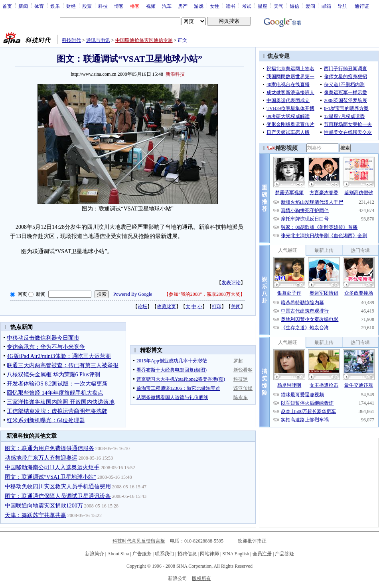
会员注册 (262, 554)
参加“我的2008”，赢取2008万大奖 (204, 294)
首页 (7, 6)
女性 (215, 6)
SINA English (236, 554)
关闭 (236, 307)
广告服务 (142, 554)
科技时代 (71, 40)
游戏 (199, 6)
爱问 (310, 6)
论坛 (142, 307)
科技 (103, 6)
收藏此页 (166, 307)
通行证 (362, 6)
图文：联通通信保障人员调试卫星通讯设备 (58, 496)
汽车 (167, 6)
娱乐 (55, 6)
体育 (39, 6)
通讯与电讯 (98, 40)
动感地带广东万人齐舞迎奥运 (41, 458)
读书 (231, 6)
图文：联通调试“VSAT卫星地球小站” (50, 477)
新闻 (23, 6)
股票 (87, 6)
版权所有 (201, 578)
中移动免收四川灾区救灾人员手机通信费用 (58, 487)
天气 (278, 6)
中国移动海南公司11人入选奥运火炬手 (52, 467)
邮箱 (326, 6)
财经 (71, 6)
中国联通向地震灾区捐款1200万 (44, 506)
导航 (342, 6)
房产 (183, 6)
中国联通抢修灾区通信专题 (144, 40)
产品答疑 (284, 554)
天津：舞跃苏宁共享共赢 (36, 515)
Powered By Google (133, 294)
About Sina (118, 554)
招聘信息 (187, 554)
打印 (217, 307)
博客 (119, 6)
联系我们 (164, 554)
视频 (151, 6)
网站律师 (209, 554)
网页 (22, 294)
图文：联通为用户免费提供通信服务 (49, 448)
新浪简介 (95, 554)
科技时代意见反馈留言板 (139, 541)
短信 (294, 6)
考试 (247, 6)
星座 (263, 6)
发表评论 (231, 283)
